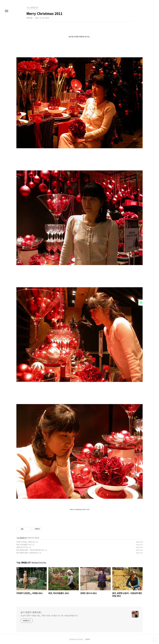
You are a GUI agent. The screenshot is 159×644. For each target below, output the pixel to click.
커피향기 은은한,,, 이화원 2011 (26, 542)
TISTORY (80, 639)
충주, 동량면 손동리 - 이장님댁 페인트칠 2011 (31, 550)
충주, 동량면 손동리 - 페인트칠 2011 (28, 553)
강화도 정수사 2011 (23, 547)
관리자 (88, 639)
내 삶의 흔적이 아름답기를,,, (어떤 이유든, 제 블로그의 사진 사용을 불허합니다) (49, 616)
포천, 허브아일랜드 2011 (24, 544)
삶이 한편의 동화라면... (32, 612)
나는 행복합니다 (22, 538)
